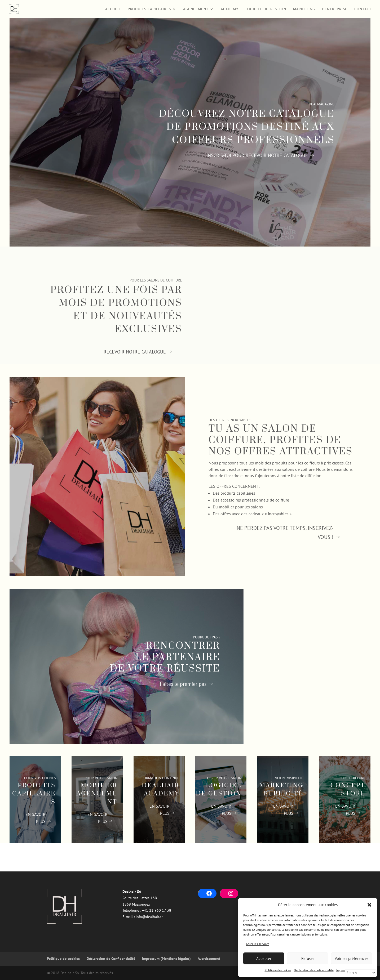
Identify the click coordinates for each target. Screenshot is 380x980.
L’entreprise (335, 9)
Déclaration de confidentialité (314, 970)
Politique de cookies (278, 970)
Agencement (196, 9)
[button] (369, 905)
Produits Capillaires (149, 9)
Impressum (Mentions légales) (166, 959)
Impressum (344, 970)
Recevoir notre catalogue (135, 352)
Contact (363, 9)
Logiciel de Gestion (266, 9)
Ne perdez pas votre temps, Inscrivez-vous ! (285, 532)
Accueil (113, 9)
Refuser (308, 958)
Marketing (304, 9)
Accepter (264, 958)
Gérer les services (258, 944)
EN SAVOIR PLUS (36, 818)
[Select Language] (360, 973)
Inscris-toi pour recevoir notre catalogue (257, 155)
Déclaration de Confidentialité (111, 959)
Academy (230, 9)
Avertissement (209, 959)
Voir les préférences (352, 958)
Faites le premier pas (183, 684)
